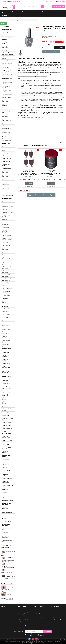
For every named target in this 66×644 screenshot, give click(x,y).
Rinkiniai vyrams (7, 286)
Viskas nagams (6, 97)
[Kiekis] (49, 48)
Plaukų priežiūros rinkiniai (7, 43)
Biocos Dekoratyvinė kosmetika (6, 536)
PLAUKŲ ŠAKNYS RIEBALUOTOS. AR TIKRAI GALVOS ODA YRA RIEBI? (8, 578)
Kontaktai (51, 12)
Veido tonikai (7, 334)
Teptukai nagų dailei (6, 112)
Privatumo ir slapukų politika (25, 612)
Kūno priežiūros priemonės (7, 271)
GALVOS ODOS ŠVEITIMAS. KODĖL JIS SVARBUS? (8, 572)
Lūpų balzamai (7, 314)
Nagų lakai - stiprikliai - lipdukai (7, 120)
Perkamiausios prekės (7, 612)
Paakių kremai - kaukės (7, 326)
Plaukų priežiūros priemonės (7, 79)
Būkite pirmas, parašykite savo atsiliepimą (41, 195)
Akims (5, 222)
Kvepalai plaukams (8, 61)
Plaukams (6, 532)
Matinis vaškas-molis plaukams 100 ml (51, 174)
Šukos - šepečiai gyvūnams (7, 403)
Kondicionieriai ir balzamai (7, 39)
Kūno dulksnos (7, 179)
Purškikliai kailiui (7, 416)
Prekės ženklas (56, 33)
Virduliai (5, 468)
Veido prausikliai (7, 323)
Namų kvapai (7, 204)
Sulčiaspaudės (7, 462)
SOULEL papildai (7, 521)
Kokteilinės (6, 459)
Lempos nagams (7, 108)
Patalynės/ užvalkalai (5, 515)
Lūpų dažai (6, 242)
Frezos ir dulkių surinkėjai (7, 129)
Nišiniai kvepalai (7, 201)
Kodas (44, 33)
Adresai (36, 616)
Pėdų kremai (7, 383)
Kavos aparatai (7, 498)
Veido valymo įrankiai (6, 341)
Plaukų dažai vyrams (6, 292)
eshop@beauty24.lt (56, 620)
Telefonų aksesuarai (5, 508)
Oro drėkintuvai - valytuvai (7, 448)
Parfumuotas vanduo (6, 216)
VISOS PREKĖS (9, 12)
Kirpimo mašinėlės (8, 288)
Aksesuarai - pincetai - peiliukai (7, 345)
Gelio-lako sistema (8, 123)
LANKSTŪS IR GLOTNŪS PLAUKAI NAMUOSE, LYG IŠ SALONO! (8, 566)
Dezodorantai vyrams (6, 302)
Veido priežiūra (6, 309)
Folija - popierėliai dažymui (7, 64)
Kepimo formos (7, 492)
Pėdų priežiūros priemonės (7, 377)
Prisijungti (52, 1)
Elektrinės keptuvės (8, 465)
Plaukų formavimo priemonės (7, 47)
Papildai (5, 519)
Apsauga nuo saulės (8, 193)
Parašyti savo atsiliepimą (51, 52)
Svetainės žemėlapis (23, 626)
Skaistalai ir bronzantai (6, 249)
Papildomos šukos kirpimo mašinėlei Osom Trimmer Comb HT (29, 174)
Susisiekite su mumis (23, 624)
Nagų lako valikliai (8, 126)
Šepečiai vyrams (7, 295)
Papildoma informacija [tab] (36, 58)
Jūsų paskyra (39, 606)
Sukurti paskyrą (61, 1)
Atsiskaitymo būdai (22, 618)
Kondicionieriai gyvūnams (7, 410)
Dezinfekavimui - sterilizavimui (7, 133)
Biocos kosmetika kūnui (7, 541)
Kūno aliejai (6, 156)
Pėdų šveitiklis (7, 380)
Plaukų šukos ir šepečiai (6, 87)
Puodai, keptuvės (8, 495)
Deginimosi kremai (8, 196)
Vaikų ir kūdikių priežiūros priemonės (6, 373)
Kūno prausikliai (7, 168)
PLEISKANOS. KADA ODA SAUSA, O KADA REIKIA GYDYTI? (8, 560)
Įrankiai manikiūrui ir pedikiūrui (8, 105)
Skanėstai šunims (7, 428)
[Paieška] (33, 6)
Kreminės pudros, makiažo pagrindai (7, 239)
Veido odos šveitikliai (6, 337)
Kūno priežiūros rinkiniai (7, 165)
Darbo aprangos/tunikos (7, 512)
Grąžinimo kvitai (38, 614)
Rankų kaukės (7, 363)
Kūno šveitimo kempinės (6, 185)
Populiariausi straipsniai (6, 547)
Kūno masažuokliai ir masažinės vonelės (7, 441)
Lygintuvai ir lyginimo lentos (6, 437)
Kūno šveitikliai (7, 146)
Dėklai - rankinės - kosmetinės (7, 504)
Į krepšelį (59, 48)
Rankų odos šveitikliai (6, 360)
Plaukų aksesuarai (8, 95)
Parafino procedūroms (6, 116)
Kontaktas (3, 1)
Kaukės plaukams (8, 35)
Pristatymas (6, 15)
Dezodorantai (7, 182)
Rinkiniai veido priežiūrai (6, 330)
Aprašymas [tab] (22, 58)
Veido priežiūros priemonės (7, 275)
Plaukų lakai (6, 50)
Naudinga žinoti (41, 12)
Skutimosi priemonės (5, 263)
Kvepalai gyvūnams (8, 413)
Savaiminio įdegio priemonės (7, 176)
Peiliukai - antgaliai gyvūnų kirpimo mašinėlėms (7, 394)
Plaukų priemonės (7, 30)
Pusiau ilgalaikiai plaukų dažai (7, 71)
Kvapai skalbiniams (8, 207)
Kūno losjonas (7, 153)
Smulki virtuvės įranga (6, 456)
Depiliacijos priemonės (6, 172)
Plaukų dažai (6, 68)
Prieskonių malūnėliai (5, 475)
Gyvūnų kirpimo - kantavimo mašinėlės (7, 389)
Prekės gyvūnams (7, 386)
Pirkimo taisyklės (22, 614)
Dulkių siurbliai (7, 444)
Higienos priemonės (5, 137)
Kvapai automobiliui (8, 209)
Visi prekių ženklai (21, 12)
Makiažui (5, 219)
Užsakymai (37, 612)
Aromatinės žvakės (8, 212)
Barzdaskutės (7, 298)
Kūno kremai (6, 161)
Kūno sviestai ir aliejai (6, 150)
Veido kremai (7, 320)
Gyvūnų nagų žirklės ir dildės (8, 419)
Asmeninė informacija (39, 610)
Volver (3, 24)
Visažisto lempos (7, 235)
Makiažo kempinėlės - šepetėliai (5, 232)
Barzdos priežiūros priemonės (7, 267)
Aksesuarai (6, 225)
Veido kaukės (7, 317)
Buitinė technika (7, 434)
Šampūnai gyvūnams (5, 399)
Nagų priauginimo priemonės (7, 101)
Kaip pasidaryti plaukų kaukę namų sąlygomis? (7, 589)
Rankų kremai (7, 352)
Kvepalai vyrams (7, 283)
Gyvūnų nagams (7, 406)
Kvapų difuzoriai (7, 431)
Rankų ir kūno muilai (6, 189)
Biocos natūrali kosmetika (6, 525)
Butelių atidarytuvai (8, 485)
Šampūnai (6, 32)
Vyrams (4, 255)
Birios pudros (7, 245)
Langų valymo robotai (6, 452)
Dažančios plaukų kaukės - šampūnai (7, 75)
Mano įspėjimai (38, 618)
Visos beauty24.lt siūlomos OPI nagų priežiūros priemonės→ (32, 76)
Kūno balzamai (7, 159)
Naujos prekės (5, 610)
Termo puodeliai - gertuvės (7, 471)
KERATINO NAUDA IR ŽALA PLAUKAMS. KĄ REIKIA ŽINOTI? (8, 553)
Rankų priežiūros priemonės (7, 349)
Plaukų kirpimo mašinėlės (7, 91)
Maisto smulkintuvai (8, 501)
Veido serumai (7, 312)
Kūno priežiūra (6, 143)
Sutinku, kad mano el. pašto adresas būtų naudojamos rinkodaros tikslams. (38, 635)
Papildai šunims (7, 425)
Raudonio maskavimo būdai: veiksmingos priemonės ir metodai (7, 597)
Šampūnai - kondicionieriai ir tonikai (6, 259)
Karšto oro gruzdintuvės (5, 482)
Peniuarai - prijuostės (5, 306)
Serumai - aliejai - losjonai (7, 58)
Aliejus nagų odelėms (6, 356)
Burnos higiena (7, 141)
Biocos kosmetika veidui (7, 529)
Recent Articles (7, 583)
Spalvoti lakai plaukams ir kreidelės (8, 53)
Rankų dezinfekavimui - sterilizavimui (6, 367)
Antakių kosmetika (8, 252)
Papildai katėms (7, 423)
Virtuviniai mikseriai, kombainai (8, 489)
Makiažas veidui (7, 227)
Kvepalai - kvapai (7, 198)
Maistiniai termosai (8, 478)
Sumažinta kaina (5, 614)
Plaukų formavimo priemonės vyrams (7, 280)
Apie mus (31, 12)
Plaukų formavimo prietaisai (7, 83)
